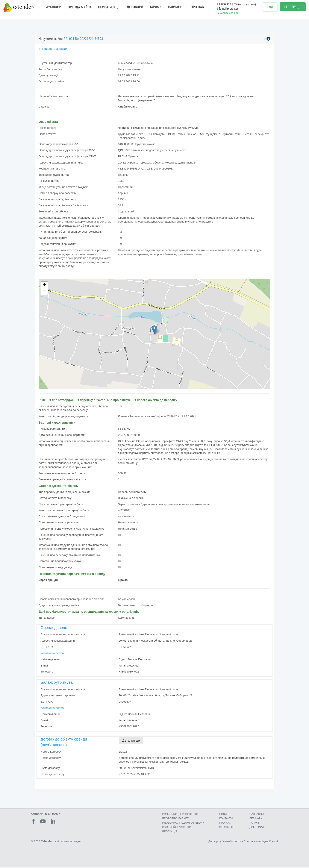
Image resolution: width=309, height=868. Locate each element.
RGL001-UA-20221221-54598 (83, 40)
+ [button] (45, 286)
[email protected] (129, 666)
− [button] (45, 292)
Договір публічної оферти (225, 842)
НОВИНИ (225, 815)
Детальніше (131, 742)
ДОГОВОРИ (135, 7)
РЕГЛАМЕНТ (227, 828)
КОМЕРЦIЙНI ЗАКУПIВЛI (177, 828)
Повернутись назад (53, 50)
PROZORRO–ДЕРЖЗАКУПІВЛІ (181, 815)
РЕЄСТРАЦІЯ (293, 7)
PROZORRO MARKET (175, 820)
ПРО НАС (197, 7)
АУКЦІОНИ (54, 7)
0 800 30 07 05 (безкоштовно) (236, 4)
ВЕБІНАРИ (256, 820)
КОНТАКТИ (226, 820)
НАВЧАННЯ (176, 7)
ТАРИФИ (156, 7)
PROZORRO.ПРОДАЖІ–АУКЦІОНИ (183, 824)
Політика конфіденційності (261, 842)
